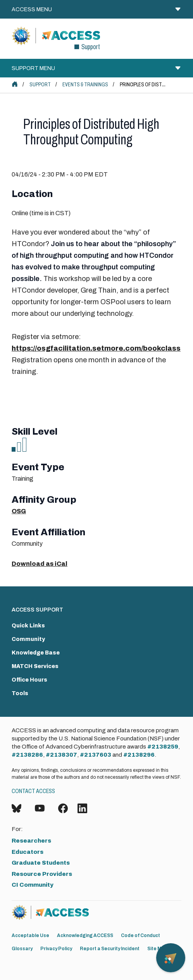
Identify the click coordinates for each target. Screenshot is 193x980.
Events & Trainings (85, 85)
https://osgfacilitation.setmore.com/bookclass (96, 348)
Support (40, 85)
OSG (19, 511)
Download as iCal (40, 564)
